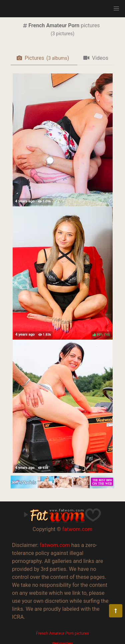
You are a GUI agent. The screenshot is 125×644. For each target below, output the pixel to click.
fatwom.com (77, 529)
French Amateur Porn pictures (62, 633)
